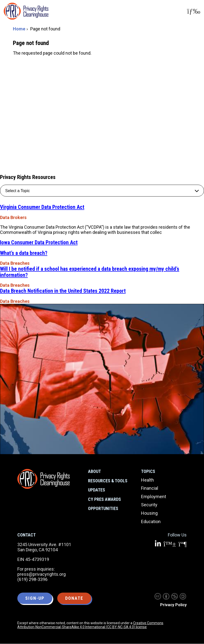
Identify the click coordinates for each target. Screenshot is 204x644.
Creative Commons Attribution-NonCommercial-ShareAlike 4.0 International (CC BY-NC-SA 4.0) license (90, 625)
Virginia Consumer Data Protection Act (42, 207)
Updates (97, 490)
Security (149, 505)
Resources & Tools (108, 481)
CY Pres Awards (104, 499)
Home (19, 29)
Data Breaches (15, 263)
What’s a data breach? (24, 253)
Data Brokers (13, 217)
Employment (154, 497)
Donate (74, 598)
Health (147, 480)
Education (151, 522)
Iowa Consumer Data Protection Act (39, 242)
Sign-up (35, 598)
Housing (149, 513)
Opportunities (103, 508)
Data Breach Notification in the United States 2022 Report (63, 291)
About (94, 471)
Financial (150, 488)
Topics (148, 471)
